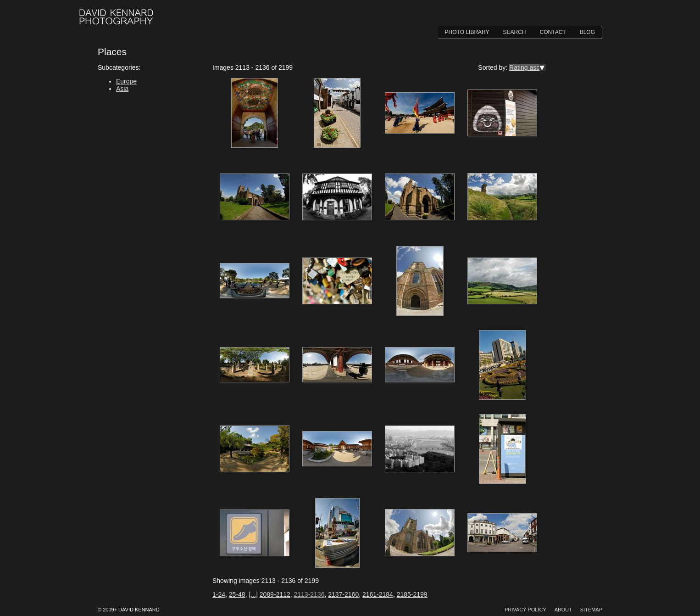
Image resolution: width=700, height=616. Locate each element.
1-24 (219, 594)
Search (515, 32)
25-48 (237, 594)
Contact (553, 32)
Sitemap (591, 610)
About (563, 610)
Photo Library (467, 32)
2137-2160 (343, 594)
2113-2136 (309, 594)
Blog (587, 32)
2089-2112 (275, 594)
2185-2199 (412, 594)
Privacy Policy (525, 610)
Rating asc (524, 67)
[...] (253, 594)
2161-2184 (378, 594)
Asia (122, 89)
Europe (126, 81)
